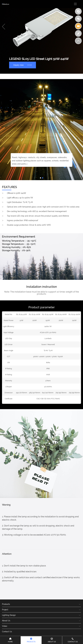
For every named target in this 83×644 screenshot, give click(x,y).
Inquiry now (23, 65)
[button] (4, 27)
